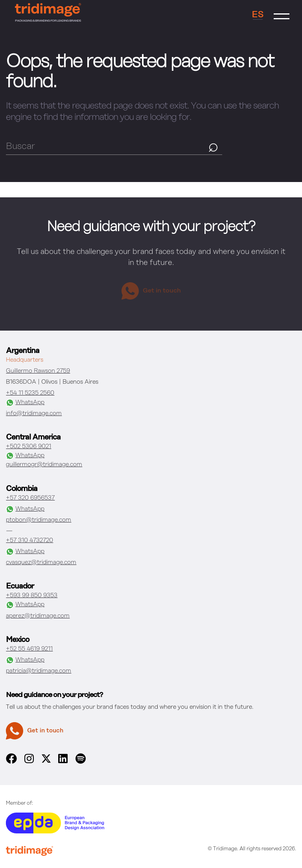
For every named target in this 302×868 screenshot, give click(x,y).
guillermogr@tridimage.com (44, 465)
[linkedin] (63, 762)
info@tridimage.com (34, 414)
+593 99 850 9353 (32, 596)
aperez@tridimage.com (38, 616)
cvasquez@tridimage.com (41, 563)
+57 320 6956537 (30, 498)
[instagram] (29, 762)
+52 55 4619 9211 (29, 649)
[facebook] (11, 762)
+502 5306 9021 (29, 447)
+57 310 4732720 (29, 541)
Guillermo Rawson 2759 (38, 371)
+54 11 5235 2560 (30, 393)
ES (258, 15)
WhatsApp (25, 403)
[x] (46, 761)
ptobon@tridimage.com (39, 520)
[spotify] (81, 762)
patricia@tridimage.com (39, 671)
